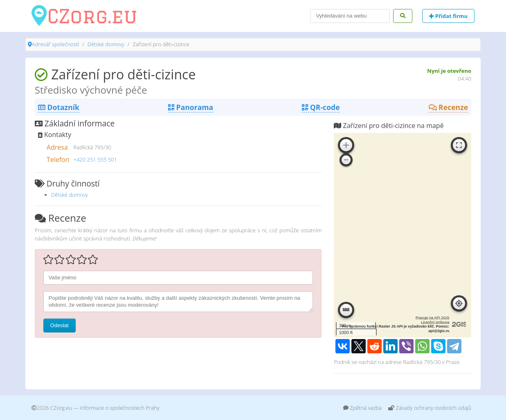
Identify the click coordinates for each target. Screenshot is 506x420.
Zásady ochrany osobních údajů (430, 408)
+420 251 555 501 (95, 159)
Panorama (191, 107)
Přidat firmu (448, 16)
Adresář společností (55, 44)
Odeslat (60, 325)
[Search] (350, 16)
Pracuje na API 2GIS (433, 318)
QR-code (321, 107)
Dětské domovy (106, 44)
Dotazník (59, 107)
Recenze (449, 107)
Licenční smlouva (435, 322)
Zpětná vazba (363, 408)
